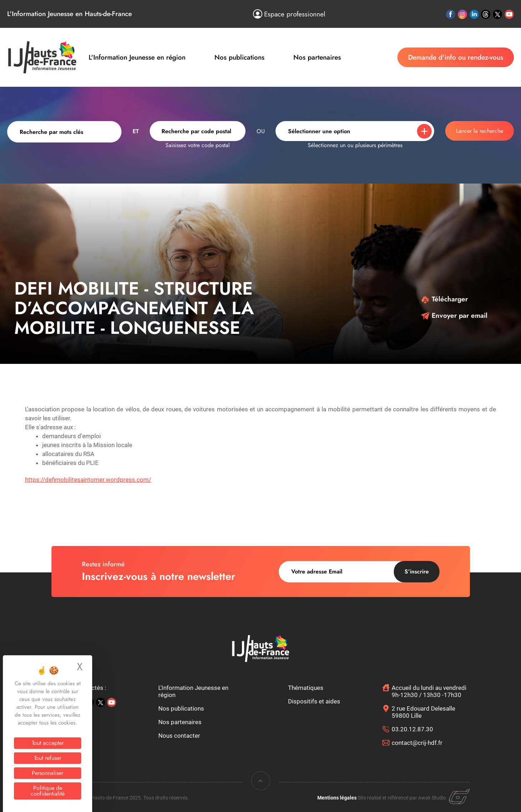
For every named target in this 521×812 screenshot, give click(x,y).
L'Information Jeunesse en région (137, 57)
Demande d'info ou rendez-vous (456, 57)
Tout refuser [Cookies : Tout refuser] (48, 758)
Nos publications (239, 57)
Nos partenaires (317, 57)
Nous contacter (179, 736)
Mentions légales (337, 798)
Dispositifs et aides (314, 701)
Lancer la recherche (480, 131)
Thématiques (306, 688)
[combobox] (198, 131)
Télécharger (444, 299)
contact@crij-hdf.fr (417, 743)
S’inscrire (417, 572)
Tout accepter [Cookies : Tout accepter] (48, 743)
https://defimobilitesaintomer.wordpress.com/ (88, 480)
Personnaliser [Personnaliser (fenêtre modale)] (48, 773)
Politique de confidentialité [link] (48, 791)
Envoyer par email (454, 315)
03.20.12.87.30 (412, 729)
